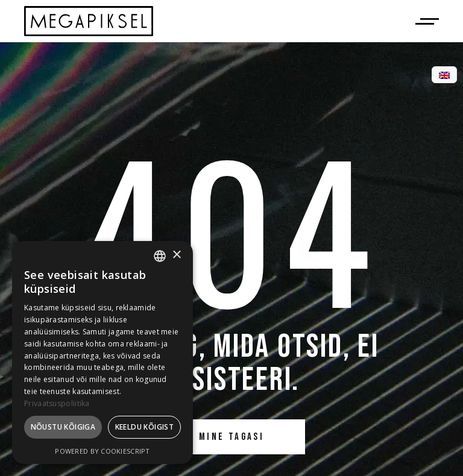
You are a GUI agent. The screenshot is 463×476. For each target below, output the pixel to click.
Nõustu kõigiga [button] (63, 427)
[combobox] (160, 256)
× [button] (176, 255)
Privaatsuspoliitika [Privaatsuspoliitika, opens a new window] (57, 403)
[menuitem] (444, 75)
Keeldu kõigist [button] (145, 427)
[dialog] (102, 352)
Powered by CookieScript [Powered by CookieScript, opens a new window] (102, 451)
